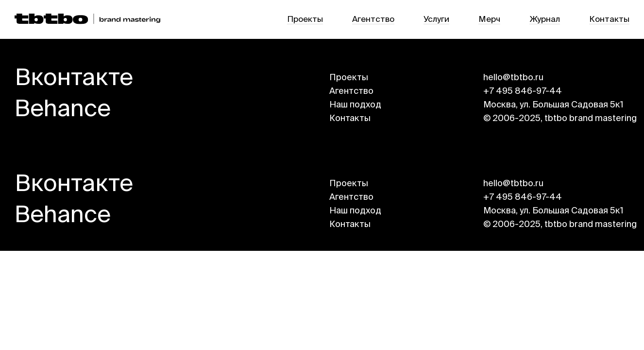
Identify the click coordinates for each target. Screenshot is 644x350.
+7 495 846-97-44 (523, 91)
